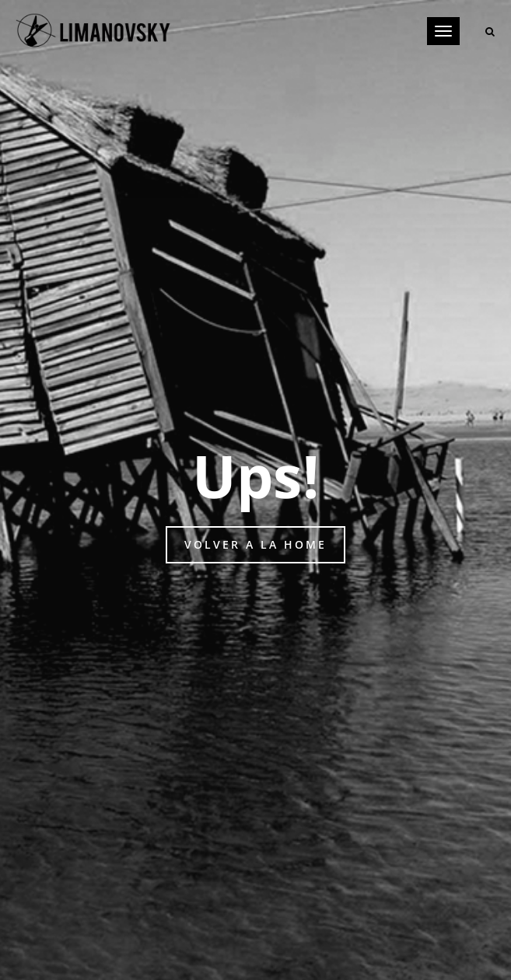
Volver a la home (255, 544)
